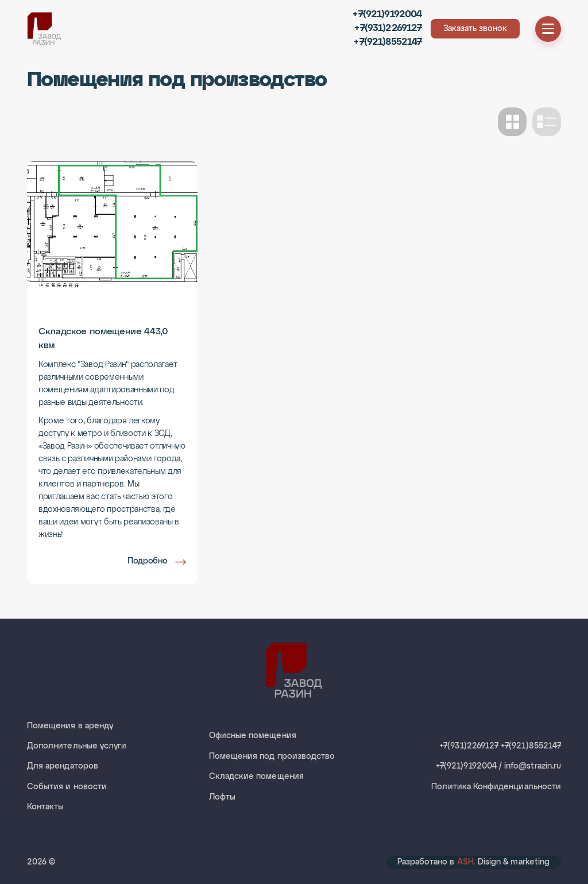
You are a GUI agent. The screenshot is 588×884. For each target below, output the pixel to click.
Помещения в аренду (70, 726)
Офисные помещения (253, 736)
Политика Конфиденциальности (496, 787)
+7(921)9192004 (387, 15)
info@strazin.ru (533, 766)
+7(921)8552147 (388, 42)
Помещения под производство (272, 756)
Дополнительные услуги (77, 746)
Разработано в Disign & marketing (473, 862)
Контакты (45, 807)
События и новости (67, 787)
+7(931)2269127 (388, 28)
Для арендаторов (63, 766)
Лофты (222, 797)
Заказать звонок (475, 29)
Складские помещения (256, 777)
